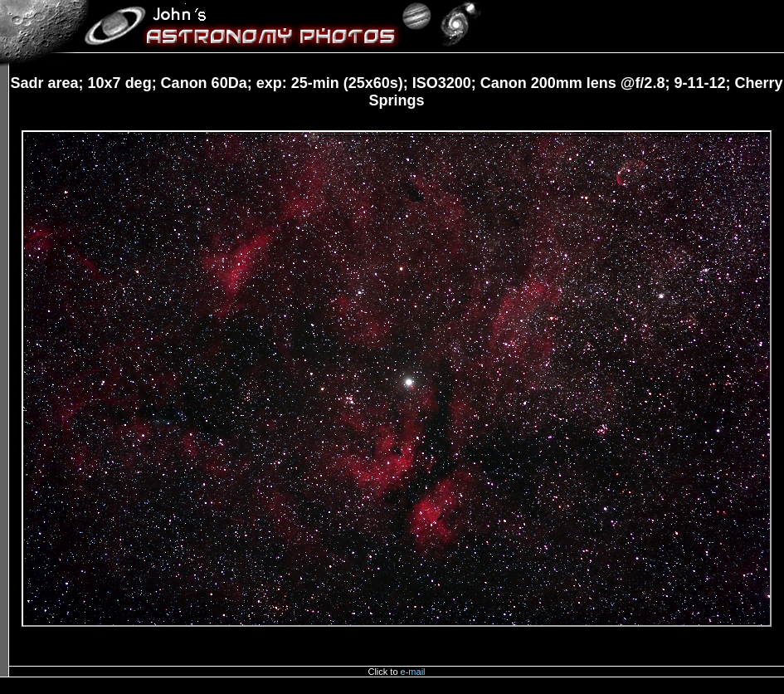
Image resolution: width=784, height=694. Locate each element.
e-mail (413, 672)
